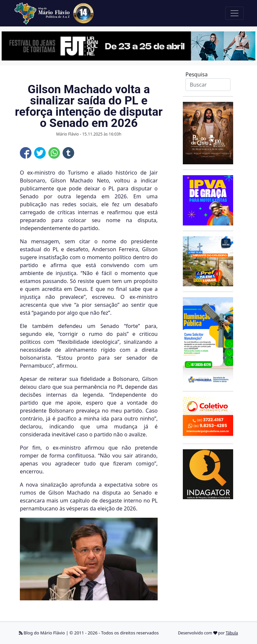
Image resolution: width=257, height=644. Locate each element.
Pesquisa (197, 74)
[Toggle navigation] (234, 13)
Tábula (232, 633)
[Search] (208, 85)
